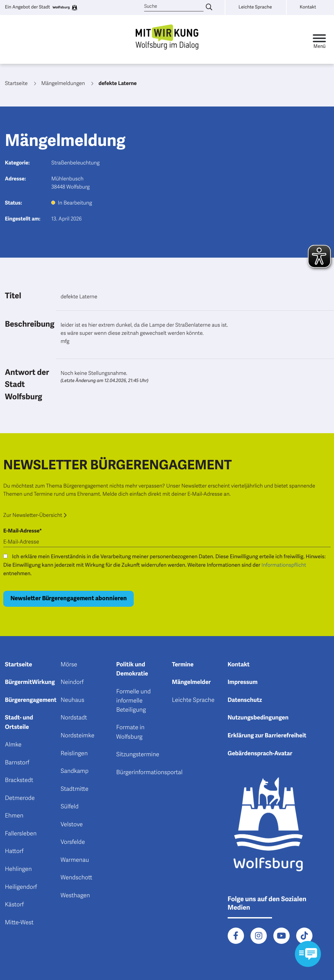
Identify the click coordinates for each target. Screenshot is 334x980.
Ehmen (14, 816)
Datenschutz (245, 700)
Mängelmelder (191, 682)
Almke (13, 745)
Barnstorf (17, 763)
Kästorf (14, 905)
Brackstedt (19, 780)
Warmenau (75, 860)
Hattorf (14, 851)
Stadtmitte (75, 789)
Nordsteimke (78, 736)
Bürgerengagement (31, 700)
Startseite (18, 665)
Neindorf (72, 682)
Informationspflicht (284, 565)
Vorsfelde (73, 842)
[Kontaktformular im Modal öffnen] (308, 954)
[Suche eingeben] (209, 7)
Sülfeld (70, 807)
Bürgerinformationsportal (149, 773)
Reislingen (74, 754)
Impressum (243, 682)
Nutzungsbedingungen (258, 718)
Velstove (72, 825)
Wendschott (76, 878)
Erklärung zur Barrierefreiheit (267, 736)
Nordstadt (74, 718)
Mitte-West (19, 923)
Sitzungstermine (138, 755)
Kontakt (239, 665)
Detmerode (20, 798)
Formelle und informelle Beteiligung (133, 701)
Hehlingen (18, 869)
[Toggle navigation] (319, 40)
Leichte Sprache (193, 700)
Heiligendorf (21, 887)
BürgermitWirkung (30, 682)
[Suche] (174, 7)
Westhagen (75, 896)
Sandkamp (75, 771)
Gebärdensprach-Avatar (260, 754)
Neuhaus (73, 700)
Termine (183, 665)
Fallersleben (21, 834)
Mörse (69, 665)
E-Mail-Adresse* (23, 531)
